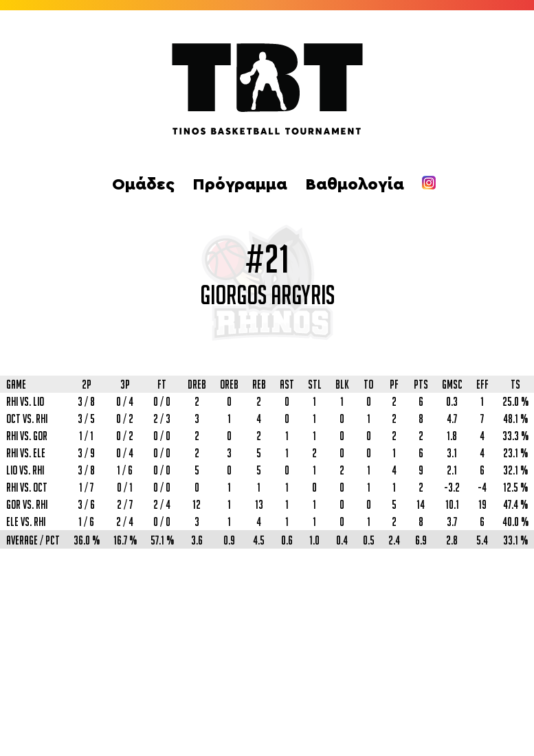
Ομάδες (143, 185)
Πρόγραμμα (240, 185)
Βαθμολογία (355, 185)
